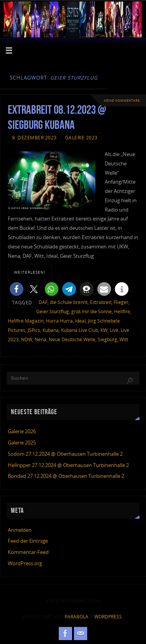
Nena (40, 339)
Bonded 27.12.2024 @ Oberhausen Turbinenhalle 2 (66, 476)
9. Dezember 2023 (34, 138)
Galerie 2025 (22, 443)
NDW (27, 339)
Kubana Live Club (80, 330)
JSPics (34, 330)
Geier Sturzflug (53, 312)
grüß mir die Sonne (91, 312)
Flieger (121, 302)
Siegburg (107, 339)
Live (114, 330)
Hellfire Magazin (26, 321)
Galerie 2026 (22, 431)
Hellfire (122, 312)
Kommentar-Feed (28, 552)
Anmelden (20, 530)
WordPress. (109, 617)
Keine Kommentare (122, 100)
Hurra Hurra (59, 321)
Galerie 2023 (81, 138)
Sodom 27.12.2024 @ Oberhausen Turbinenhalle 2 (65, 454)
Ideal (80, 321)
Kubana (51, 330)
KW (104, 330)
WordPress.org (25, 563)
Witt (124, 339)
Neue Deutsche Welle (72, 339)
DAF (43, 302)
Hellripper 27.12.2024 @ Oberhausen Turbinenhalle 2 (68, 465)
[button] (17, 289)
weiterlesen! (30, 272)
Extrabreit (101, 302)
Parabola (77, 617)
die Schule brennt (69, 302)
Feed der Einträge (28, 541)
